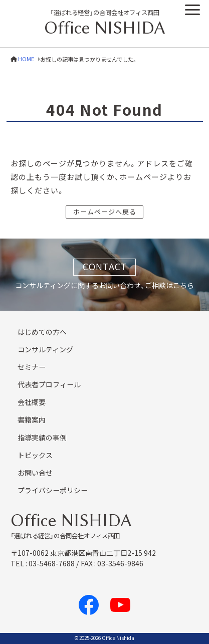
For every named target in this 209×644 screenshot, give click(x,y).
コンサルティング (45, 349)
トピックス (35, 455)
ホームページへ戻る (105, 212)
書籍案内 (32, 419)
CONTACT (105, 267)
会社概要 (32, 402)
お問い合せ (35, 473)
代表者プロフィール (49, 384)
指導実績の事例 (42, 438)
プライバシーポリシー (53, 490)
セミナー (32, 367)
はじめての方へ (42, 332)
